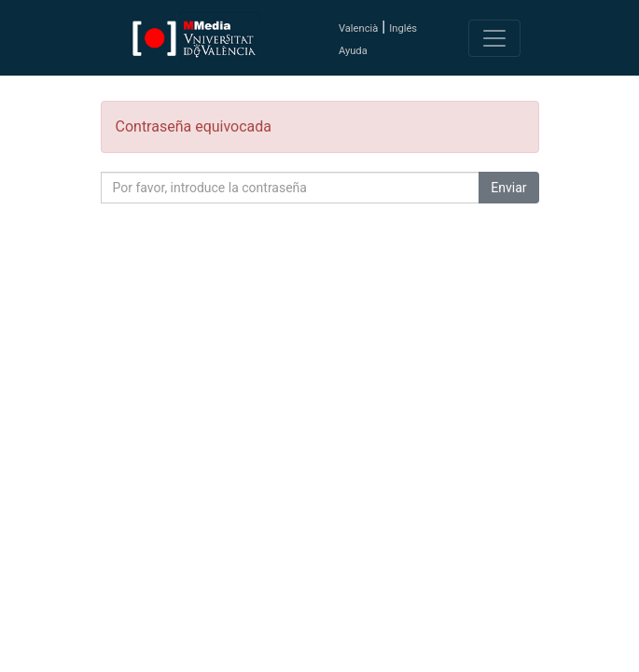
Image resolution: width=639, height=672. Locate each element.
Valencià (358, 28)
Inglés (403, 28)
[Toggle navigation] (494, 38)
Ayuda (353, 51)
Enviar (508, 188)
